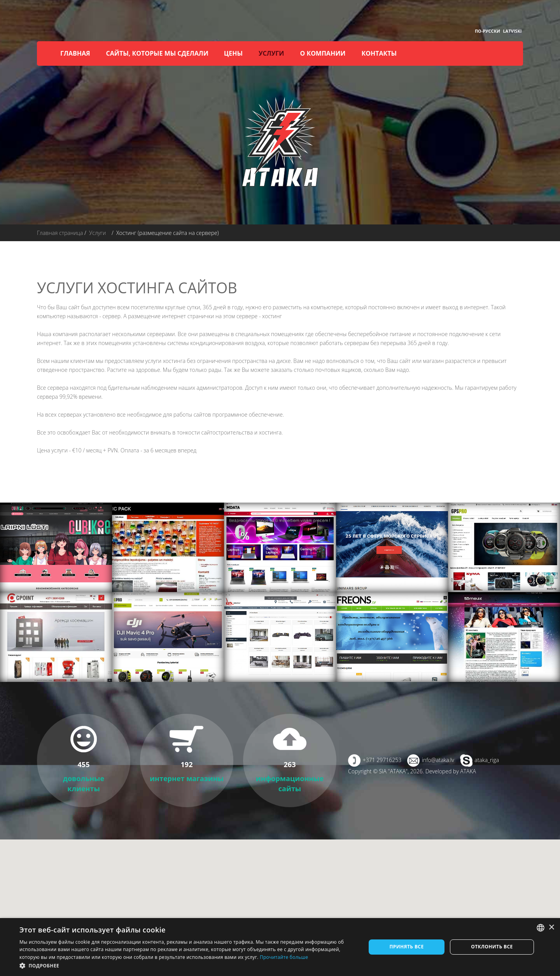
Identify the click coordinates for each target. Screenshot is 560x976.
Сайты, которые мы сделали (157, 53)
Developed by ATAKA (451, 771)
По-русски (487, 31)
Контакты (379, 53)
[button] (188, 966)
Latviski (512, 31)
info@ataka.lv (438, 760)
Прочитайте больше (284, 957)
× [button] (551, 928)
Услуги (271, 53)
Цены (233, 53)
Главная (75, 53)
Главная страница (60, 233)
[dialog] (280, 947)
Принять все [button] (406, 947)
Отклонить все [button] (492, 947)
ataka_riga (487, 760)
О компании (323, 53)
